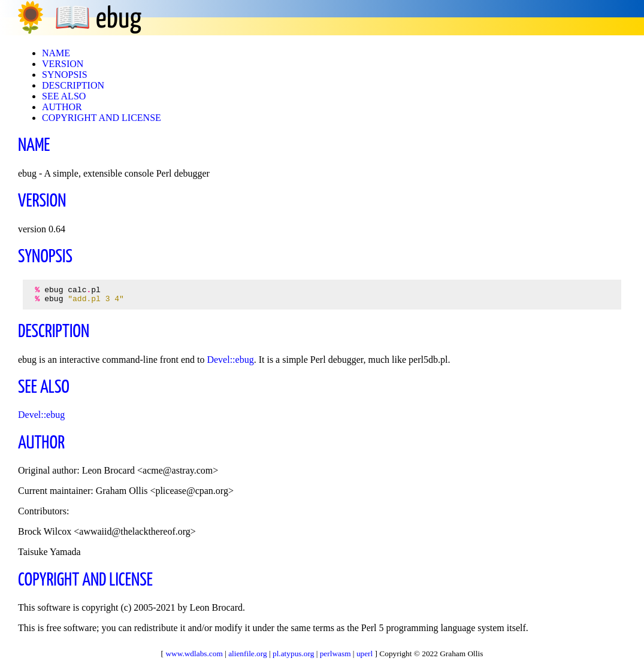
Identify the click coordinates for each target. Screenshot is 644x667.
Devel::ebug (230, 363)
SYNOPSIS (65, 75)
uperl (365, 654)
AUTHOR (62, 107)
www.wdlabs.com (194, 654)
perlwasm (335, 654)
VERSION (63, 64)
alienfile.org (248, 654)
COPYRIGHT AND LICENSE (102, 118)
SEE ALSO (64, 96)
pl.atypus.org (293, 654)
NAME (56, 53)
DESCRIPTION (73, 85)
